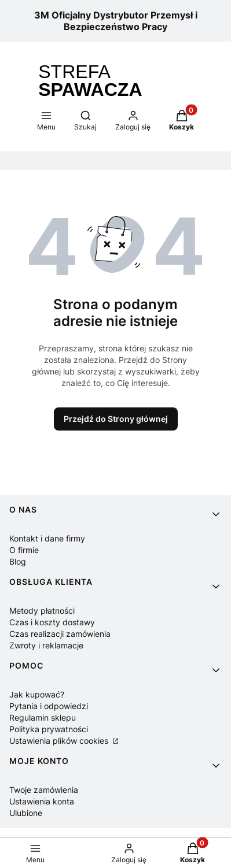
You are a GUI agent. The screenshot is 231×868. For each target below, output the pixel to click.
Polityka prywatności (49, 729)
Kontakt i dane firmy (47, 538)
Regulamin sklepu (43, 717)
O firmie (24, 550)
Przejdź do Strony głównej (116, 419)
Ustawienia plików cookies (60, 741)
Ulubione (26, 813)
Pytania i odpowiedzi (49, 706)
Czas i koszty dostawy (52, 622)
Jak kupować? (37, 694)
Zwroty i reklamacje (46, 645)
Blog (18, 561)
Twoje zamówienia (44, 790)
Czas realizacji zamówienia (60, 634)
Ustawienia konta (42, 801)
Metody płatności (42, 611)
